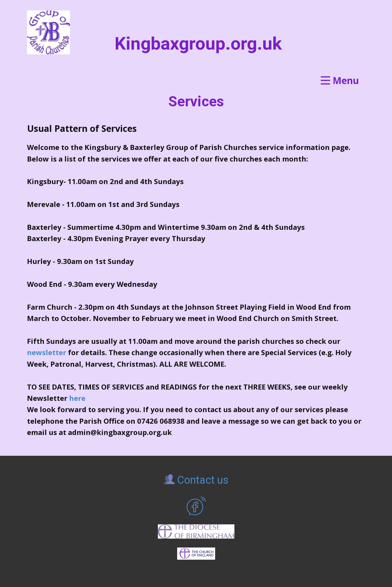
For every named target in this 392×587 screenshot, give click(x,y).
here (77, 398)
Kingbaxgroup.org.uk (198, 43)
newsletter (47, 352)
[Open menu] (340, 80)
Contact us (196, 480)
